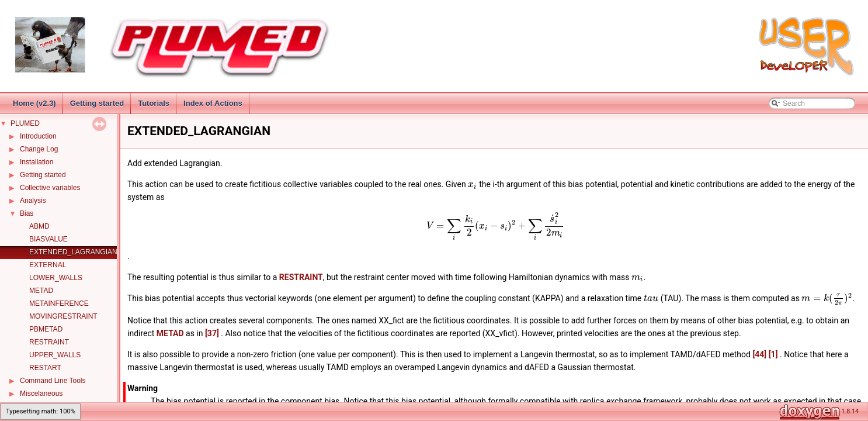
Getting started (97, 103)
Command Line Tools (53, 381)
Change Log (39, 149)
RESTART (45, 368)
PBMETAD (46, 329)
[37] (212, 333)
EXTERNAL (48, 265)
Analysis (33, 201)
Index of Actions (213, 103)
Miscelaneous (41, 394)
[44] (759, 354)
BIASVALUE (48, 239)
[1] (773, 354)
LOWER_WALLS (56, 278)
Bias (27, 213)
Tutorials (154, 103)
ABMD (39, 226)
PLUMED (25, 123)
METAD (41, 291)
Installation (37, 162)
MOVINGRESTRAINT (63, 316)
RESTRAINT (49, 342)
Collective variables (50, 188)
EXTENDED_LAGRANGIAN (73, 252)
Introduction (38, 136)
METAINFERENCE (59, 303)
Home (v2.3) (34, 103)
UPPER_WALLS (55, 355)
